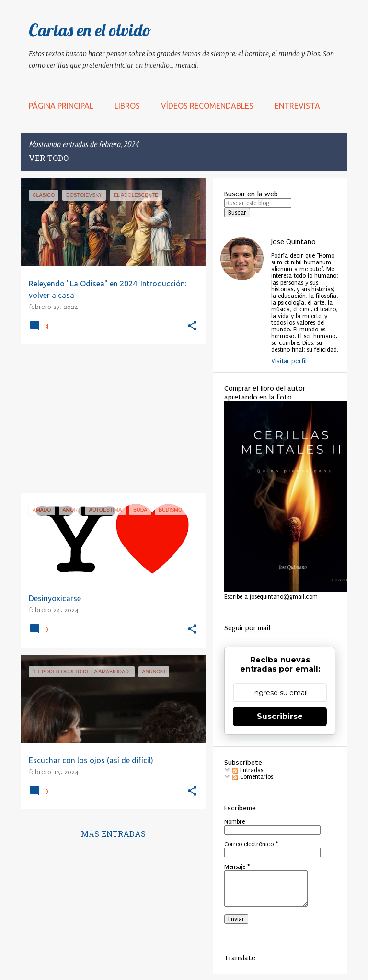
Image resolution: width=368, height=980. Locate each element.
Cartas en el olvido (90, 30)
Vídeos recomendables (207, 106)
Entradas (248, 770)
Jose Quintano (293, 242)
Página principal (61, 106)
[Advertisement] (110, 419)
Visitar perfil (289, 361)
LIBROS (127, 106)
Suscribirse (280, 716)
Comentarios (253, 777)
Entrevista (297, 106)
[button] (192, 326)
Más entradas (113, 835)
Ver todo (49, 159)
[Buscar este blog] (258, 203)
